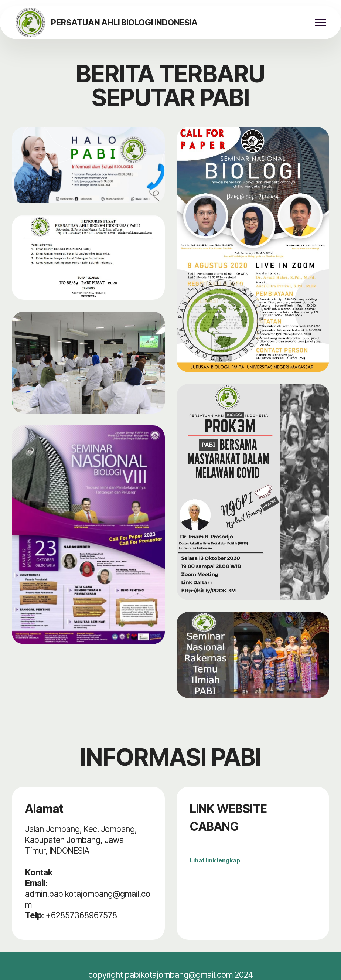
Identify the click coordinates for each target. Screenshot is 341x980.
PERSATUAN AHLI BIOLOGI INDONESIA (124, 23)
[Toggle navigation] (320, 23)
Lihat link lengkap (215, 860)
